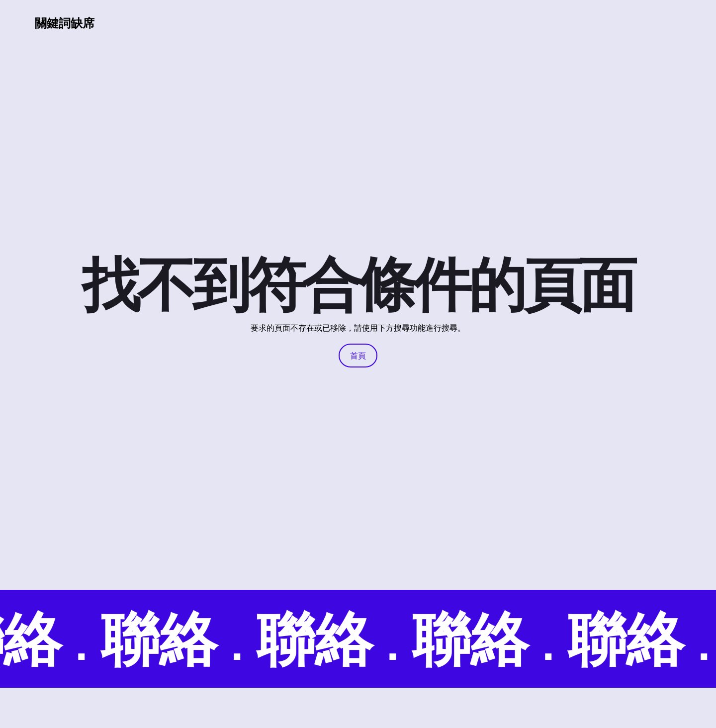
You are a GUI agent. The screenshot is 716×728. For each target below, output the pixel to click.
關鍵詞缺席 (65, 23)
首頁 (358, 356)
